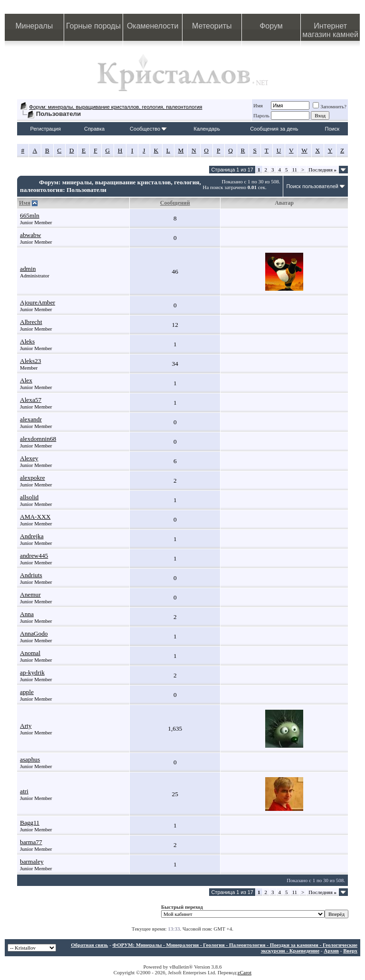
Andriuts (31, 575)
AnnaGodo (34, 633)
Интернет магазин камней (330, 30)
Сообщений (175, 203)
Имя (258, 105)
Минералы (34, 26)
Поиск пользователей (312, 186)
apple (27, 692)
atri (24, 791)
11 (295, 170)
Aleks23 (30, 361)
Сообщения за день (274, 129)
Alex (26, 380)
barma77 (31, 842)
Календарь (207, 129)
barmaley (32, 861)
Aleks (27, 341)
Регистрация (46, 129)
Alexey (29, 458)
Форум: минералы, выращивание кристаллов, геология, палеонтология (115, 107)
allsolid (29, 497)
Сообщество (148, 129)
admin (28, 269)
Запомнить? (330, 106)
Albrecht (31, 322)
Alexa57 (31, 400)
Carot (246, 972)
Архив (331, 951)
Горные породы (93, 26)
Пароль (261, 115)
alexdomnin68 (38, 439)
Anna (27, 614)
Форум (271, 26)
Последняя (322, 170)
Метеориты (212, 26)
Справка (94, 129)
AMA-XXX (35, 517)
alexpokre (33, 478)
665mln (30, 215)
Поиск (332, 129)
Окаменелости (153, 26)
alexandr (31, 419)
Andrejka (32, 536)
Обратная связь (89, 945)
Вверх (350, 951)
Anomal (30, 653)
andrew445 (34, 556)
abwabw (30, 235)
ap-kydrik (32, 672)
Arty (26, 726)
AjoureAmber (38, 302)
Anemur (30, 595)
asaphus (30, 759)
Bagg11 (30, 823)
